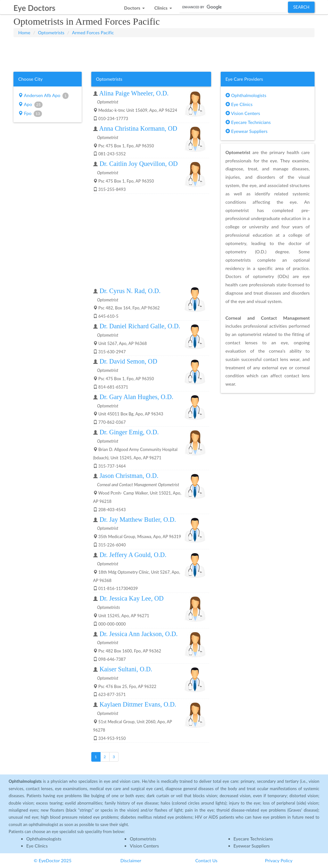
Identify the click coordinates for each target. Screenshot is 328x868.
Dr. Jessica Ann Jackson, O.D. (139, 634)
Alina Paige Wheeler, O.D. (134, 93)
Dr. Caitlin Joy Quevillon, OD (139, 164)
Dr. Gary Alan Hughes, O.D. (136, 397)
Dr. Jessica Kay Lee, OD (132, 598)
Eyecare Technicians (248, 122)
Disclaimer (131, 860)
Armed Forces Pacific (93, 33)
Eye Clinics (239, 104)
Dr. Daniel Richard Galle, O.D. (140, 326)
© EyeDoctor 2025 (53, 860)
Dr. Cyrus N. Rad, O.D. (130, 291)
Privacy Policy (279, 860)
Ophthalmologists (246, 95)
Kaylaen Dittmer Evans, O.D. (138, 704)
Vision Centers (243, 113)
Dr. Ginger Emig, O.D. (129, 432)
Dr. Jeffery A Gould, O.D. (133, 555)
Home (24, 33)
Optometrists (51, 33)
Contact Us (206, 860)
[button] (134, 6)
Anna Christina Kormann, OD (138, 128)
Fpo (30, 114)
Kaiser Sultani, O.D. (126, 669)
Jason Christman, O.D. (129, 476)
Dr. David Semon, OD (128, 361)
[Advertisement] (164, 53)
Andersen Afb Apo (43, 96)
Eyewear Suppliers (246, 131)
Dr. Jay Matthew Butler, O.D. (138, 520)
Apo (30, 105)
